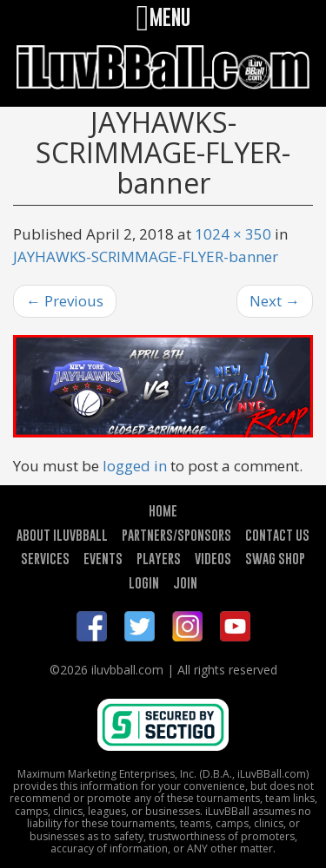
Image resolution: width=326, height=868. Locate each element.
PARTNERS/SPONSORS (176, 535)
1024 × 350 (233, 234)
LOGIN (144, 582)
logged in (135, 466)
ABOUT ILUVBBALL (62, 535)
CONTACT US (277, 535)
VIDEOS (213, 558)
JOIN (185, 582)
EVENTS (103, 558)
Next (275, 301)
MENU (163, 17)
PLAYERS (159, 558)
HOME (163, 510)
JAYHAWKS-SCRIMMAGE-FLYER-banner (146, 256)
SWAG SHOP (275, 558)
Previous (65, 301)
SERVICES (45, 558)
